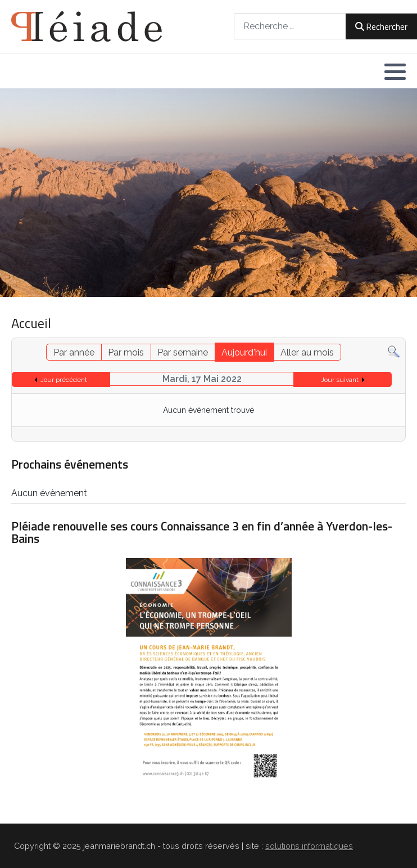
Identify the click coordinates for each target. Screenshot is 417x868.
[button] (395, 71)
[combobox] (290, 26)
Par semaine (183, 352)
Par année (74, 352)
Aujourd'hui (244, 352)
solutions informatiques (309, 846)
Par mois (126, 352)
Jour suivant (340, 380)
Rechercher (381, 26)
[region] (208, 193)
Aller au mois (307, 352)
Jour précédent (64, 380)
